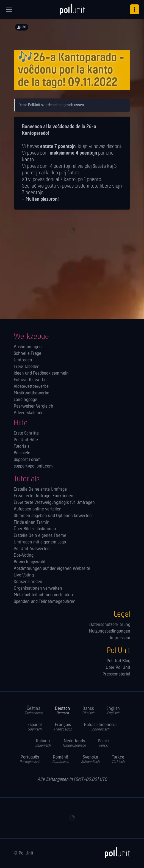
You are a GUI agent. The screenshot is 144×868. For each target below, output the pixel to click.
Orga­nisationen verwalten (38, 589)
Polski (103, 743)
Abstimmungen (28, 347)
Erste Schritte (26, 433)
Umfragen (23, 360)
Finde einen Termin (32, 523)
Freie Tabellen (27, 367)
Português (30, 759)
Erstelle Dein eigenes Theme (40, 536)
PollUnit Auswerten (32, 549)
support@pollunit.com (33, 466)
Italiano (43, 743)
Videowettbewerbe (31, 387)
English (113, 711)
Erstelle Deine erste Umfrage (40, 490)
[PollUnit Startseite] (72, 11)
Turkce (118, 759)
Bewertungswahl (30, 562)
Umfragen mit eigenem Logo (40, 542)
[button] (135, 9)
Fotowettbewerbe (30, 380)
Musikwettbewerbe (31, 393)
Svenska (90, 759)
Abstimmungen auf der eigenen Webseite (52, 569)
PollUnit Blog (118, 661)
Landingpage (25, 400)
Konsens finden (28, 582)
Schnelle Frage (27, 354)
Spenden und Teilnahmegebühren (45, 602)
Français (63, 727)
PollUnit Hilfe (26, 440)
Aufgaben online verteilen (38, 509)
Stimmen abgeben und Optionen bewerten (53, 516)
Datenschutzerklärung (110, 625)
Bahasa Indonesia (100, 727)
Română (61, 759)
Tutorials (22, 447)
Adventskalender (29, 413)
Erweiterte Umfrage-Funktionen (44, 496)
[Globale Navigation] (9, 9)
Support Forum (27, 460)
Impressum (120, 638)
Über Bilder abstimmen (35, 529)
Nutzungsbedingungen (110, 631)
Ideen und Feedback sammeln (41, 373)
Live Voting (24, 575)
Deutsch (63, 711)
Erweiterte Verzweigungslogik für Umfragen (54, 503)
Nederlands (74, 743)
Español (35, 727)
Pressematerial (116, 674)
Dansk (88, 711)
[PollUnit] (115, 852)
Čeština (34, 711)
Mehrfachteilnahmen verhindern (44, 595)
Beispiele (22, 453)
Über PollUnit (118, 668)
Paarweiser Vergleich (34, 406)
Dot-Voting (24, 556)
